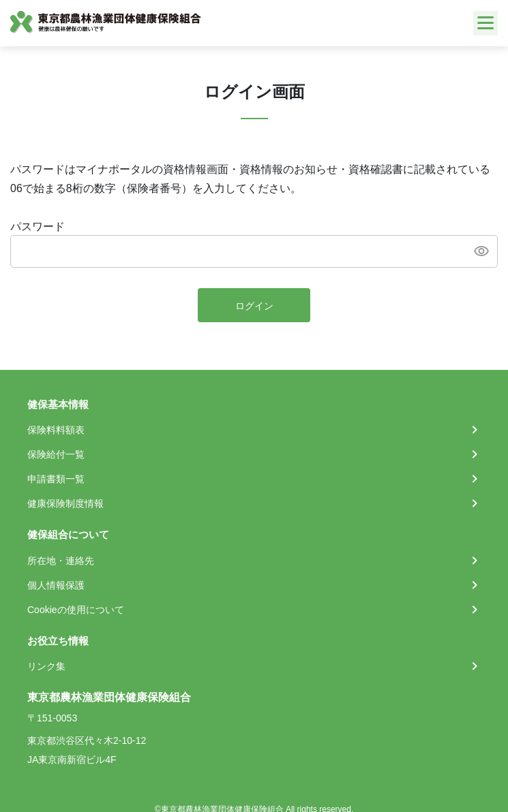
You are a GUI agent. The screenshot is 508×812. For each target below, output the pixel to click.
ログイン (254, 306)
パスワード (38, 227)
